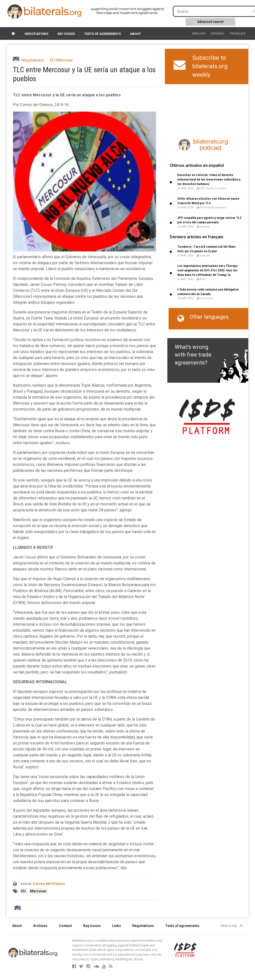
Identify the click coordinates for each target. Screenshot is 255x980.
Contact (65, 926)
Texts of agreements (102, 34)
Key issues (66, 34)
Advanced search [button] (210, 22)
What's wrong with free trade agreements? (193, 355)
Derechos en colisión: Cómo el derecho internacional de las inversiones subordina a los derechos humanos (209, 179)
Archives (40, 926)
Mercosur (38, 891)
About (135, 34)
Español (218, 34)
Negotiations (36, 34)
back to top (232, 926)
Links (117, 926)
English (199, 34)
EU (24, 891)
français (238, 34)
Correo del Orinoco (49, 884)
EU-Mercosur (61, 60)
